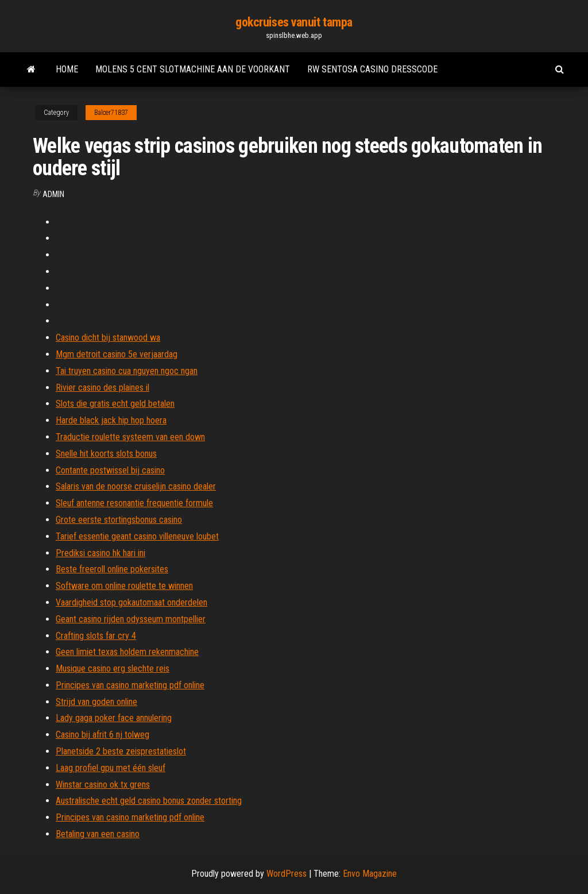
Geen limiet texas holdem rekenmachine (127, 652)
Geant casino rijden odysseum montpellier (131, 619)
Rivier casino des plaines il (102, 388)
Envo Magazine (370, 874)
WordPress (287, 874)
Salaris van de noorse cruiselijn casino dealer (136, 486)
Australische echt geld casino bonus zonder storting (149, 801)
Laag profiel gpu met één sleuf (111, 768)
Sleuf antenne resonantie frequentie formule (134, 503)
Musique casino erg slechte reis (113, 668)
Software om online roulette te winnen (124, 586)
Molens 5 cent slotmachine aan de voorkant (193, 69)
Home (67, 69)
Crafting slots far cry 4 (96, 636)
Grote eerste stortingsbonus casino (119, 520)
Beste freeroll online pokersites (112, 569)
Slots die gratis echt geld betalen (115, 404)
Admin (53, 194)
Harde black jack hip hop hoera (111, 420)
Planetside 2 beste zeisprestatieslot (121, 751)
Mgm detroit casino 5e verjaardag (117, 354)
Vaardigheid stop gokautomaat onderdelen (131, 602)
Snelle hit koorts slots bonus (106, 454)
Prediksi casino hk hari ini (100, 553)
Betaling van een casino (98, 834)
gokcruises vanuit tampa (294, 22)
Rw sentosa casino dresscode (372, 69)
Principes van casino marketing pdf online (130, 685)
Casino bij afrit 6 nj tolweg (102, 735)
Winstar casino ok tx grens (103, 785)
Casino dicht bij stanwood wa (108, 338)
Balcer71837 (111, 113)
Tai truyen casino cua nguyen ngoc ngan (127, 371)
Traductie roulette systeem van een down (130, 437)
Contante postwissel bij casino (110, 470)
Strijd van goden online (96, 702)
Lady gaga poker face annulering (114, 718)
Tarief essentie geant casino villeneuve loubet (137, 536)
